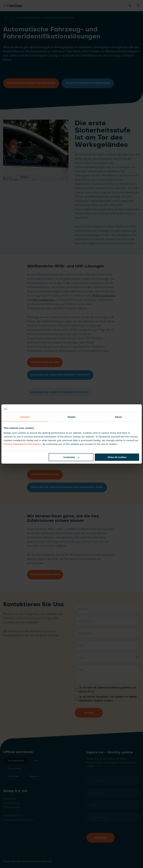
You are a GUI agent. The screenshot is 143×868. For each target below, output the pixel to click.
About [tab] (118, 417)
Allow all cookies (117, 457)
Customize (71, 457)
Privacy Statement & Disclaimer (22, 444)
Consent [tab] (25, 417)
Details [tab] (72, 417)
